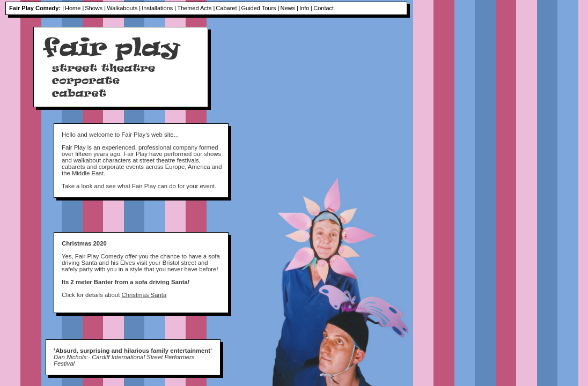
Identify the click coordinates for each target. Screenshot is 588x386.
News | (289, 8)
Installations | (159, 8)
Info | (306, 8)
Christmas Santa (144, 295)
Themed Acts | (196, 8)
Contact (324, 8)
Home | (74, 8)
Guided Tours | (260, 8)
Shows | (95, 8)
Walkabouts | (124, 8)
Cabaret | (228, 8)
